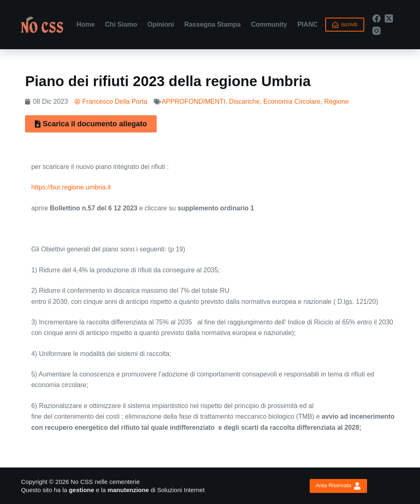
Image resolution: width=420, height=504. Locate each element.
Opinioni (161, 24)
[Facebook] (377, 18)
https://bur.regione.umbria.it (71, 187)
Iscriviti (345, 25)
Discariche (244, 101)
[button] (91, 124)
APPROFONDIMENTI (194, 101)
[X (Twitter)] (389, 18)
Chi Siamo (121, 24)
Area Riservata (338, 486)
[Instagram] (377, 31)
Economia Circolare (292, 101)
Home (86, 24)
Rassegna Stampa (212, 24)
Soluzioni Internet (181, 490)
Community (269, 24)
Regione (336, 101)
